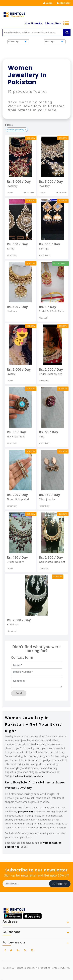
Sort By (49, 41)
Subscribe (60, 884)
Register (64, 3)
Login (48, 3)
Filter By (13, 41)
